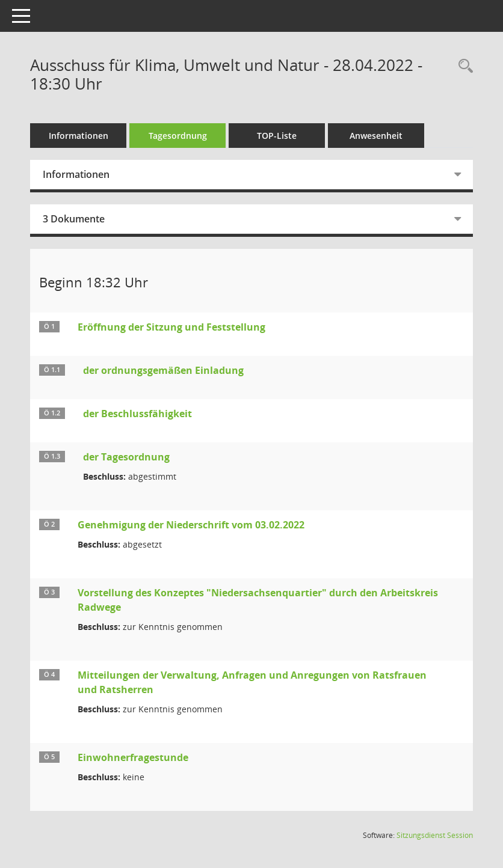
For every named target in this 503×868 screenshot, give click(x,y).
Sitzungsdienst (435, 835)
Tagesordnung (178, 136)
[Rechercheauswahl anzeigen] (463, 66)
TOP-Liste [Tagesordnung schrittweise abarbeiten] (277, 136)
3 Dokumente (74, 219)
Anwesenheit (376, 136)
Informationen (79, 136)
